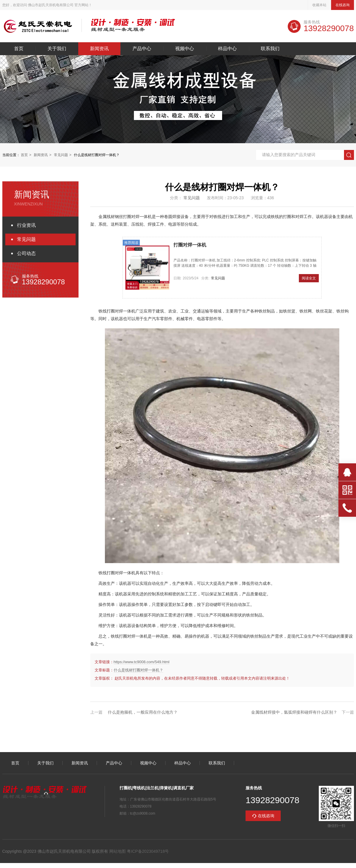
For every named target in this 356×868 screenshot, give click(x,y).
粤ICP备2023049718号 (147, 851)
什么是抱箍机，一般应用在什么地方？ (143, 712)
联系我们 (270, 49)
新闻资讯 (99, 49)
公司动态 (26, 253)
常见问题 (61, 155)
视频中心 (185, 49)
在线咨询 (343, 5)
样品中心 (227, 49)
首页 (19, 49)
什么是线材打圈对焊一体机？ (138, 670)
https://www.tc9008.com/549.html (142, 662)
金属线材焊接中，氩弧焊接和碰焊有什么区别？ (294, 712)
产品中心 (142, 49)
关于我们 (57, 49)
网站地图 (117, 851)
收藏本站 (319, 5)
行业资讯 (26, 225)
